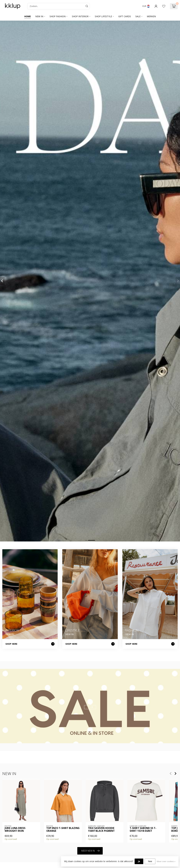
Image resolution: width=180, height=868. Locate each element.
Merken (151, 16)
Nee (150, 861)
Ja (139, 861)
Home (28, 16)
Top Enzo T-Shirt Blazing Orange (63, 830)
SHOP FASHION (58, 16)
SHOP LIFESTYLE (103, 16)
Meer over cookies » (166, 861)
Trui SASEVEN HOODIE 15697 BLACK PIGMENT (101, 830)
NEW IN (39, 16)
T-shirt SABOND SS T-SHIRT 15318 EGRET (143, 830)
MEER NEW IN (90, 851)
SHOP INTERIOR (80, 16)
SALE (138, 16)
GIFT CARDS (125, 16)
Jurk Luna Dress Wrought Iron (15, 830)
